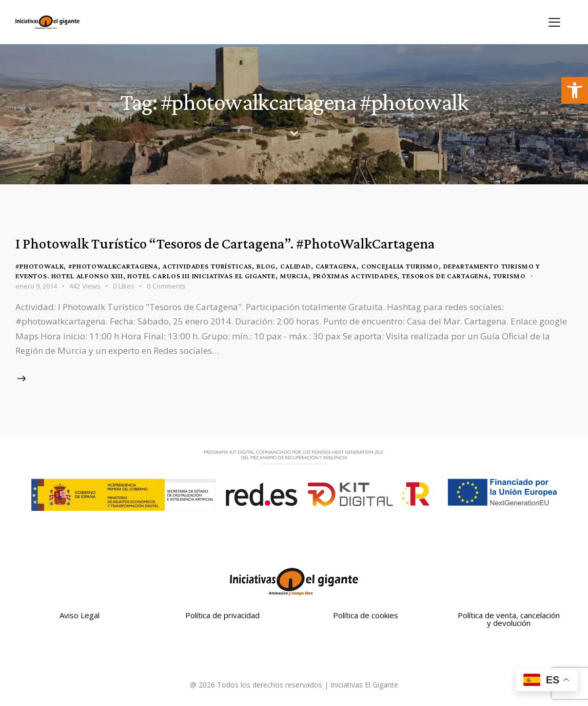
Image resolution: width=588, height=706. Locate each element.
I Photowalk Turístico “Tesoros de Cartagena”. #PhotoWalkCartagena (225, 243)
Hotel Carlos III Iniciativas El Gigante (201, 276)
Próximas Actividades (355, 276)
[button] (575, 90)
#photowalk (40, 266)
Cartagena (336, 266)
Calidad (296, 266)
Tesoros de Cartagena (445, 276)
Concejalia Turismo (400, 266)
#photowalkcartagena (113, 266)
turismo (509, 276)
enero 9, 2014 (36, 286)
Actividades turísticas (207, 266)
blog (266, 266)
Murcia (294, 276)
